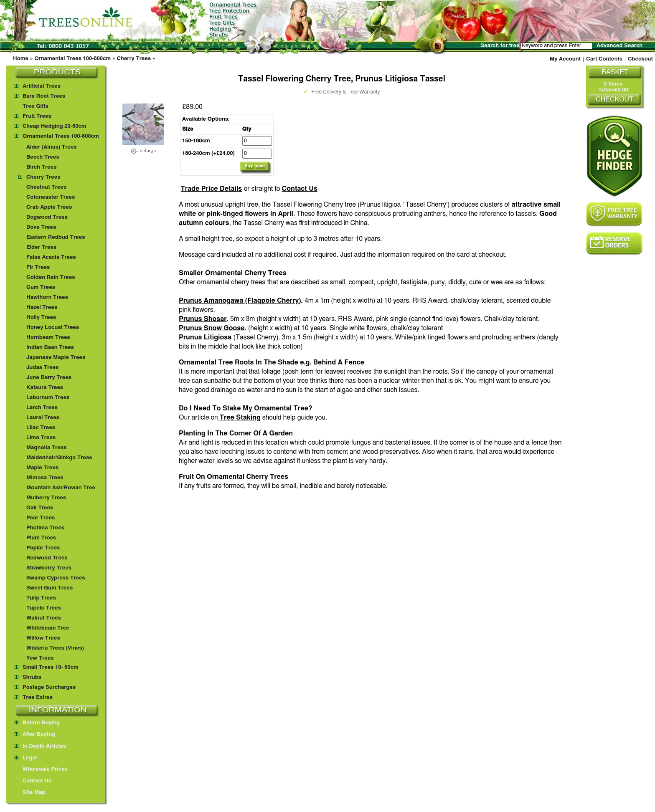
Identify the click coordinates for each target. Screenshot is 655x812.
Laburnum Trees (48, 398)
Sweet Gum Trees (50, 588)
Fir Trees (38, 267)
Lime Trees (41, 438)
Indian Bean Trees (50, 348)
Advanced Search (619, 46)
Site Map (30, 793)
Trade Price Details (211, 189)
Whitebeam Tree (48, 628)
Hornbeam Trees (48, 338)
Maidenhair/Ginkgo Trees (59, 458)
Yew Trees (40, 658)
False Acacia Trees (51, 257)
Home (21, 59)
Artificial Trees (42, 86)
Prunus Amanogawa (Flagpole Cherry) (240, 301)
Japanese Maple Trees (56, 358)
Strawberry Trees (49, 568)
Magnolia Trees (47, 448)
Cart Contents (604, 59)
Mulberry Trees (46, 498)
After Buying (35, 735)
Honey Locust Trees (53, 328)
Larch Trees (42, 408)
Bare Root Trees (44, 96)
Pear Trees (41, 518)
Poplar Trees (43, 548)
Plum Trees (41, 538)
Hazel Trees (42, 307)
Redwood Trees (47, 558)
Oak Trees (40, 508)
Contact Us (300, 189)
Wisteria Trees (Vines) (55, 648)
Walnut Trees (44, 618)
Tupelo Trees (44, 608)
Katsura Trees (45, 388)
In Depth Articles (40, 746)
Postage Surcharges (49, 687)
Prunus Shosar (203, 319)
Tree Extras (38, 697)
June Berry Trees (49, 378)
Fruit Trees (37, 116)
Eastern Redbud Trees (56, 237)
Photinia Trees (45, 528)
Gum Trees (41, 287)
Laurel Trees (43, 418)
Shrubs (32, 677)
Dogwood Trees (47, 217)
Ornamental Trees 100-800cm (72, 59)
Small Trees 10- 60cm (51, 667)
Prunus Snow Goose (212, 328)
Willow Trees (43, 638)
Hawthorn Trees (47, 297)
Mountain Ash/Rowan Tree (61, 488)
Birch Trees (41, 167)
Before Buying (37, 723)
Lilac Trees (41, 428)
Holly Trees (41, 317)
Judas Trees (43, 368)
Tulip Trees (41, 598)
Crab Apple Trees (49, 207)
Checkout (640, 59)
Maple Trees (42, 468)
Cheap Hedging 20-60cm (55, 126)
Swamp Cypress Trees (56, 578)
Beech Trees (43, 157)
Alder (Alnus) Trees (52, 147)
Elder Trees (41, 247)
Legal (26, 758)
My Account (565, 59)
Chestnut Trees (46, 187)
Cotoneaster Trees (51, 197)
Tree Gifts (36, 106)
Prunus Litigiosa (205, 337)
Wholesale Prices (41, 769)
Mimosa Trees (45, 478)
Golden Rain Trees (51, 277)
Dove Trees (41, 227)
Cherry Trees (134, 59)
